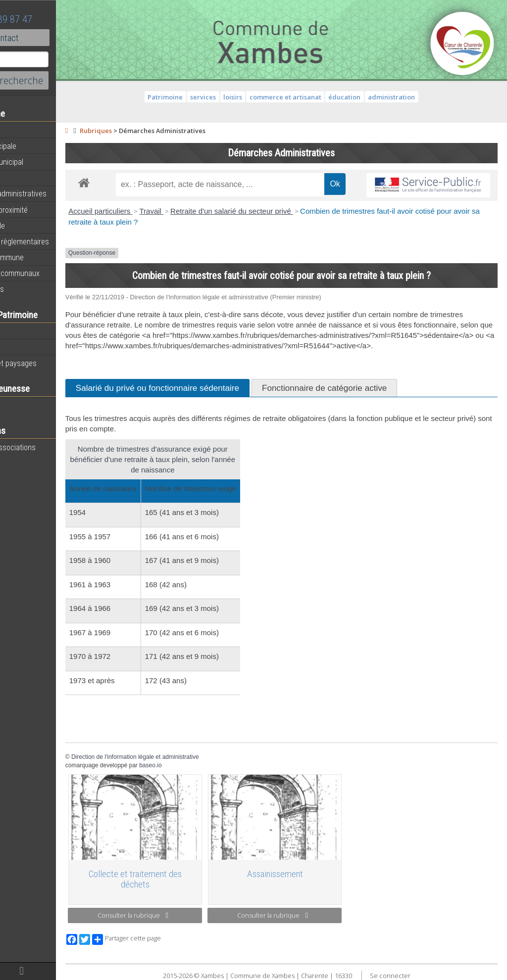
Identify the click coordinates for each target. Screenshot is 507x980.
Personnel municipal (41, 162)
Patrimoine (26, 331)
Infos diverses (31, 289)
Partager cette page (179, 938)
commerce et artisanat (312, 97)
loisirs (259, 97)
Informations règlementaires (54, 241)
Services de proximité (43, 210)
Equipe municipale (37, 146)
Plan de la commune (41, 257)
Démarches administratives (52, 193)
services (230, 97)
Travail (205, 211)
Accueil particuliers (154, 211)
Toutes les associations (47, 447)
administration (418, 97)
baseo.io (204, 776)
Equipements (29, 178)
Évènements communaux (49, 273)
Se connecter (416, 975)
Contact (54, 38)
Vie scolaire (27, 405)
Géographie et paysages (48, 363)
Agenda (21, 130)
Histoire (21, 347)
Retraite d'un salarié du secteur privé (285, 211)
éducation (371, 97)
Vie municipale (32, 226)
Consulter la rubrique (178, 916)
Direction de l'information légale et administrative (188, 767)
